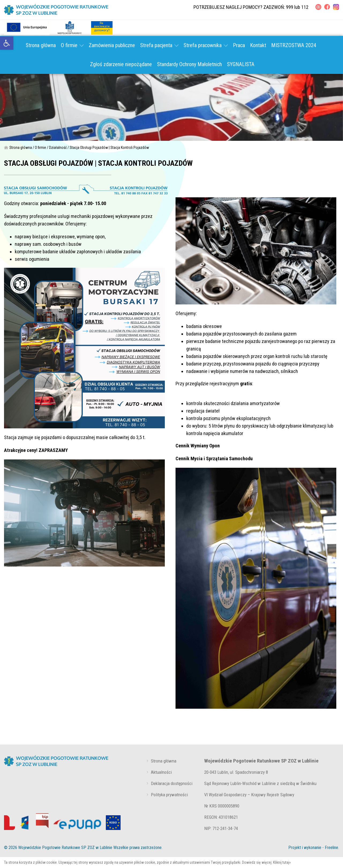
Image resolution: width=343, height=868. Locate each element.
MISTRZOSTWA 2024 (294, 45)
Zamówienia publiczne (112, 45)
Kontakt (258, 45)
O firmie (72, 45)
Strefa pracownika (206, 45)
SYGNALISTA (241, 64)
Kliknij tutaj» (282, 862)
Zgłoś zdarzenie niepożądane (121, 64)
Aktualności (161, 772)
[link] (7, 43)
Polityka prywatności (169, 795)
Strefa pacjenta (159, 45)
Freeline (331, 848)
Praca (239, 45)
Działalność (58, 148)
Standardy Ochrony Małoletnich (189, 64)
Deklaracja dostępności (172, 783)
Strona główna (41, 45)
